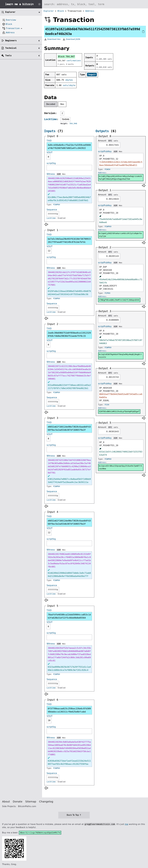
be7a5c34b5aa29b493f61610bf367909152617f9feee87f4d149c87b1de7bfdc (69, 240)
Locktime (50, 119)
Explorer (49, 11)
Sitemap (31, 802)
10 (49, 720)
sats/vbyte (69, 85)
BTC (110, 141)
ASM (59, 174)
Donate (18, 802)
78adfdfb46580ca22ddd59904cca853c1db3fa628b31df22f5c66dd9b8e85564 (69, 616)
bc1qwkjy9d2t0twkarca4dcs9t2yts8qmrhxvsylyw (120, 235)
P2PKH (107, 293)
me (126, 824)
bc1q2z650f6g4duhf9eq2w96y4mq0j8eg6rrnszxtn (120, 356)
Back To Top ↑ (74, 815)
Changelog (46, 802)
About (6, 802)
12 (49, 251)
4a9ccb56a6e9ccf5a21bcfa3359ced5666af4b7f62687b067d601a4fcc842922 (69, 147)
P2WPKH (57, 205)
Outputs (102, 131)
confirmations (74, 61)
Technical (11, 48)
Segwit (92, 75)
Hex (62, 104)
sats (116, 141)
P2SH (107, 405)
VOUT (50, 152)
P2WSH (107, 169)
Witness (51, 174)
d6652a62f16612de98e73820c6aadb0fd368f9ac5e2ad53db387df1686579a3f (69, 428)
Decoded (51, 104)
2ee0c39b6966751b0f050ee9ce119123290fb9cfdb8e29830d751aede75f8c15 (69, 334)
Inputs (50, 131)
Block (61, 11)
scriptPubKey (105, 151)
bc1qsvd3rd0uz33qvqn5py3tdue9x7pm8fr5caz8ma (120, 467)
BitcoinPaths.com (27, 806)
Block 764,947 (66, 57)
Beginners (11, 41)
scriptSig (51, 163)
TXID (49, 141)
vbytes (69, 80)
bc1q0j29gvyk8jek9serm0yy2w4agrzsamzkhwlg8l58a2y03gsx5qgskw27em (120, 178)
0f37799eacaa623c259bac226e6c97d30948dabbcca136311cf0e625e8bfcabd (69, 710)
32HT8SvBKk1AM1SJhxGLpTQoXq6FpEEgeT (119, 411)
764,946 (73, 123)
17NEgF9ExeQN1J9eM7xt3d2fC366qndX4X (119, 300)
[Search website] (95, 4)
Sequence (52, 210)
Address (90, 11)
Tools (8, 56)
